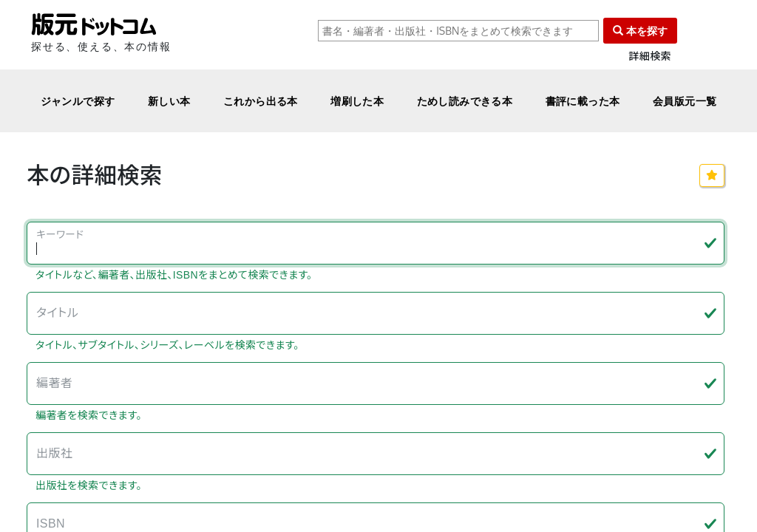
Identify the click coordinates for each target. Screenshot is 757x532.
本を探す (640, 31)
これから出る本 (261, 101)
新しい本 (169, 101)
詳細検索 (650, 57)
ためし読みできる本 (465, 101)
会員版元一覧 (685, 101)
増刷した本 (357, 101)
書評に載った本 (583, 101)
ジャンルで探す (78, 101)
